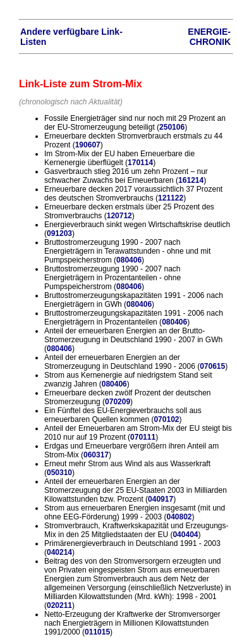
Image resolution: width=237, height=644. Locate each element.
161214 (191, 180)
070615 (212, 366)
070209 (118, 402)
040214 (59, 552)
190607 (88, 145)
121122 (171, 198)
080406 (129, 260)
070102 (166, 419)
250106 (172, 127)
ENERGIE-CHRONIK (209, 37)
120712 (119, 216)
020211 (59, 605)
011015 (97, 632)
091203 (59, 233)
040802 (179, 517)
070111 (143, 437)
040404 (185, 535)
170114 (140, 163)
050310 (59, 473)
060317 (96, 455)
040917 (161, 499)
